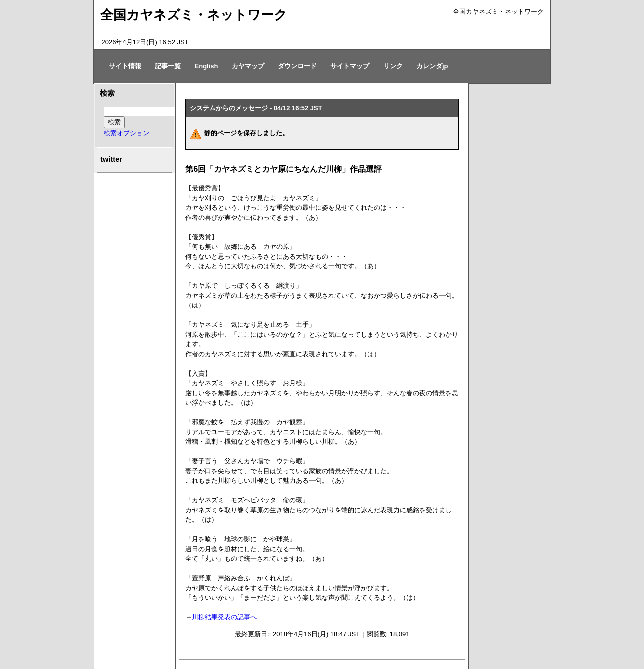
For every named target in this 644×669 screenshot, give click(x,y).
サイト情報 (125, 66)
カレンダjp (432, 66)
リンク (393, 66)
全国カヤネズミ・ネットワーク (194, 15)
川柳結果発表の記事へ (224, 617)
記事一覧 (168, 66)
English (207, 66)
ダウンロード (297, 66)
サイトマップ (350, 66)
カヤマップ (248, 66)
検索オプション (127, 133)
